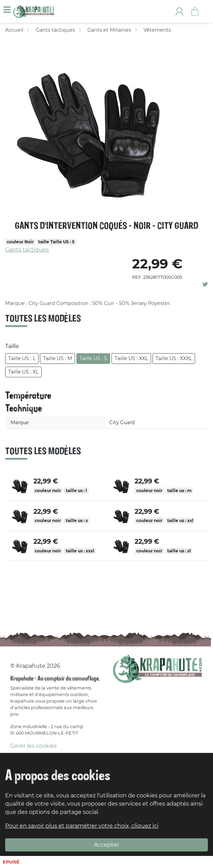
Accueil (14, 30)
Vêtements (157, 30)
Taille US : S (93, 358)
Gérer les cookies (34, 746)
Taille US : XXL (131, 358)
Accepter (106, 845)
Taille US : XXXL (174, 358)
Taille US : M (57, 358)
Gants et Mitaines (109, 30)
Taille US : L (22, 358)
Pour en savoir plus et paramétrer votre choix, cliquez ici (82, 826)
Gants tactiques (55, 30)
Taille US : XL (23, 372)
